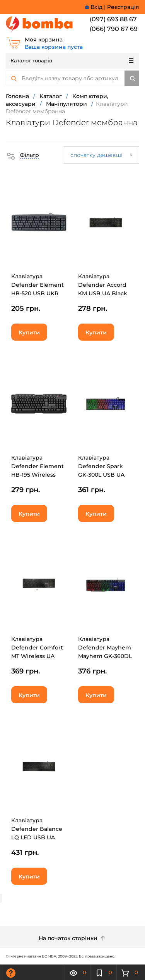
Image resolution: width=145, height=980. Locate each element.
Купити (29, 332)
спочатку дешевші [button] (101, 155)
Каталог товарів (72, 60)
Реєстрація (123, 7)
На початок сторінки (73, 938)
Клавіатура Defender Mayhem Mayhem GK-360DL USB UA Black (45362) (105, 656)
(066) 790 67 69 (114, 29)
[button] (22, 155)
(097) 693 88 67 (113, 19)
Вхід (96, 7)
